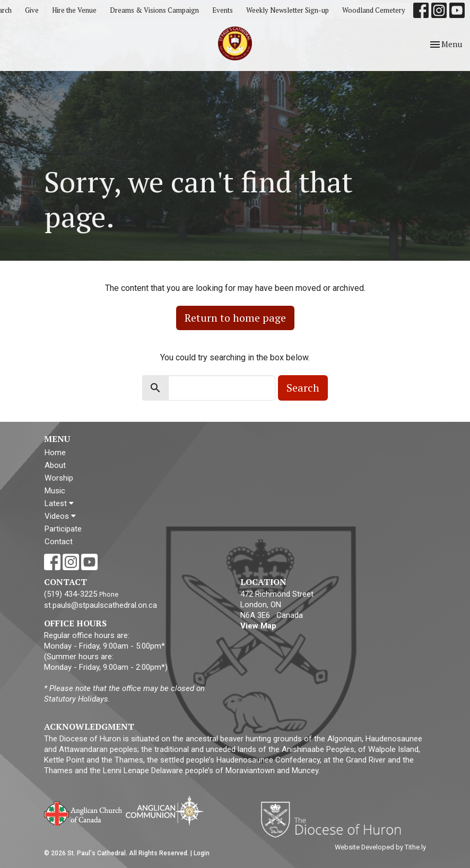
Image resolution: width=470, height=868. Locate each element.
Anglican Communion (165, 811)
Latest (59, 503)
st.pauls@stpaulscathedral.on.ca (101, 605)
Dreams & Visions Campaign (154, 10)
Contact (59, 542)
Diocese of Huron (335, 819)
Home (55, 453)
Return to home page (235, 318)
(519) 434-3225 (71, 594)
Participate (63, 529)
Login (202, 853)
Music (55, 491)
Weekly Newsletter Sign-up (288, 10)
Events (223, 10)
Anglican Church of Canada (84, 812)
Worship (59, 478)
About (55, 465)
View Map (258, 626)
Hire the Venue (74, 10)
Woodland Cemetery (374, 10)
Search (303, 388)
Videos (60, 516)
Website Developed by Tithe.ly (380, 847)
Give (32, 10)
